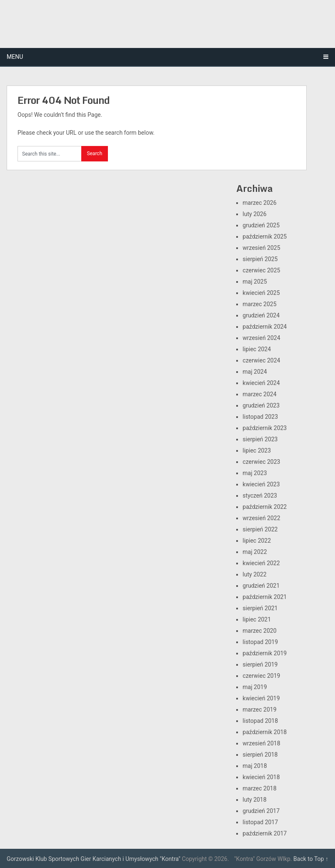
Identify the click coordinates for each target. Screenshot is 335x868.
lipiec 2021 (257, 619)
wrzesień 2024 (261, 338)
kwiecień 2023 (261, 484)
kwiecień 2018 (261, 777)
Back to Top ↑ (311, 859)
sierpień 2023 (260, 439)
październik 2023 (265, 428)
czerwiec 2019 (261, 676)
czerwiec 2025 (261, 270)
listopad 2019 (260, 642)
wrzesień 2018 (261, 743)
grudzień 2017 (261, 811)
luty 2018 (254, 800)
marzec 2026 (259, 203)
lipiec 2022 (257, 541)
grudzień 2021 (261, 586)
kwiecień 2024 (261, 383)
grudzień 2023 (261, 405)
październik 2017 (265, 833)
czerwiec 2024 (261, 360)
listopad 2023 (260, 417)
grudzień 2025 (261, 225)
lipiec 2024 (257, 349)
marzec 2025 (259, 304)
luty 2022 (254, 574)
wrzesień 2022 (261, 518)
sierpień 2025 (260, 259)
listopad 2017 (260, 822)
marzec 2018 (259, 788)
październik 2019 (265, 653)
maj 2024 (255, 372)
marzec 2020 (259, 631)
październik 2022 (265, 507)
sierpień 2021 (260, 608)
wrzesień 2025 (261, 248)
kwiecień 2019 (261, 698)
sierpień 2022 (260, 529)
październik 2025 (265, 236)
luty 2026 (254, 214)
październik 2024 (265, 327)
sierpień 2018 (260, 755)
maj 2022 (255, 552)
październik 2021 (265, 597)
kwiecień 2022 (261, 563)
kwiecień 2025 (261, 293)
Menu (15, 57)
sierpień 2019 (260, 664)
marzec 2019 (259, 709)
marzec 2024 (259, 394)
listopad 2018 (260, 721)
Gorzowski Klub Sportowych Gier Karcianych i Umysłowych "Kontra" (94, 859)
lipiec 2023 (257, 450)
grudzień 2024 (261, 315)
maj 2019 (255, 687)
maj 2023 (255, 473)
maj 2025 (255, 282)
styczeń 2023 (260, 496)
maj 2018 (255, 766)
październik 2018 (265, 732)
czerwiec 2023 (261, 462)
